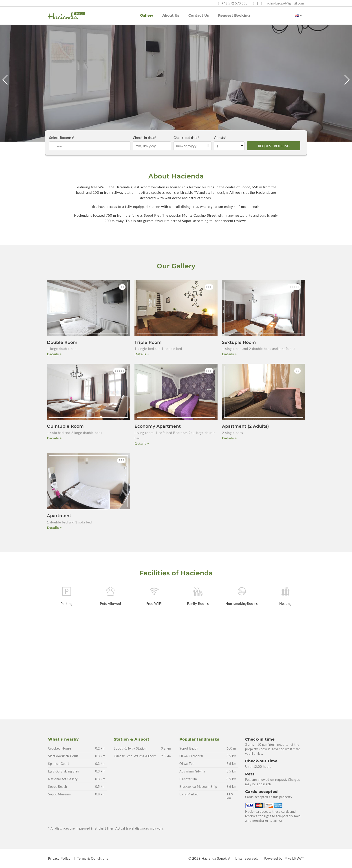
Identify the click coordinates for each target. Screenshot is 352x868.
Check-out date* (186, 138)
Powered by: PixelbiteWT (284, 858)
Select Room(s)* (62, 138)
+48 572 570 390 (233, 3)
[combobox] (90, 146)
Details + (54, 354)
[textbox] (91, 146)
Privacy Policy (59, 858)
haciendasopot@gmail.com (283, 3)
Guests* (220, 138)
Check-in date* (145, 138)
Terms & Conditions (93, 858)
